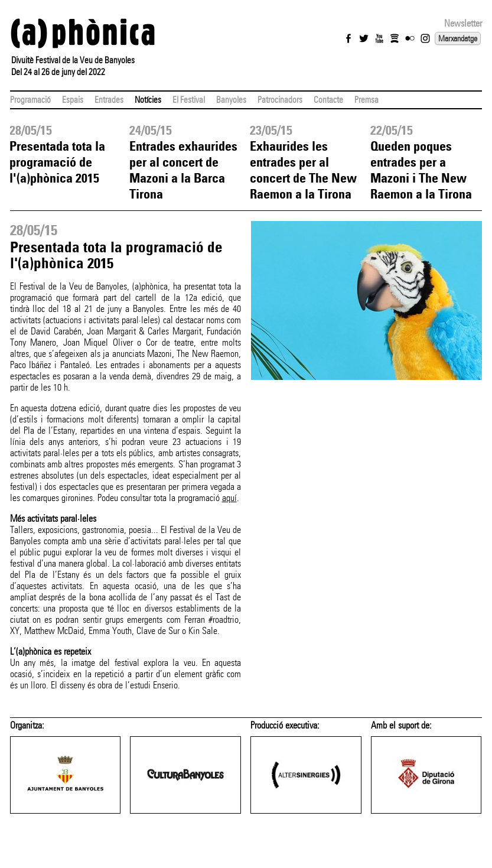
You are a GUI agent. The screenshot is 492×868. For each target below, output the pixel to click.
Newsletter (463, 23)
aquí (229, 498)
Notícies (148, 100)
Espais (73, 100)
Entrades (109, 100)
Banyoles (231, 100)
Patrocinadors (280, 100)
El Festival (189, 100)
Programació (30, 100)
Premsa (366, 100)
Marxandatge (458, 38)
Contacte (328, 100)
